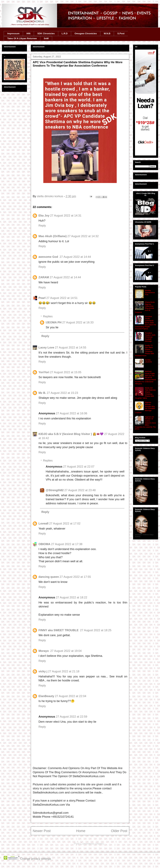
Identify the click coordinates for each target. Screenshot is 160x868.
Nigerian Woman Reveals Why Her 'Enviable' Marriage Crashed (145, 407)
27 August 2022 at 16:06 (72, 413)
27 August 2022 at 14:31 (66, 215)
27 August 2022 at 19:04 (66, 651)
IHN (28, 33)
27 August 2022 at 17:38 (67, 544)
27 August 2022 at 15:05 (66, 372)
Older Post (119, 831)
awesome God (49, 257)
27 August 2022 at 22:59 (72, 717)
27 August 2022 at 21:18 (64, 671)
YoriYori (44, 372)
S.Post (121, 33)
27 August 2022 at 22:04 (71, 696)
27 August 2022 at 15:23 (62, 393)
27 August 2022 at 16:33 (78, 322)
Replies (48, 316)
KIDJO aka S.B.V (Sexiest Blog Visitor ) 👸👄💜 (71, 434)
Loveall (43, 523)
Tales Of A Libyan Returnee (22, 38)
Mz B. (42, 393)
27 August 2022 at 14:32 (83, 236)
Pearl (42, 298)
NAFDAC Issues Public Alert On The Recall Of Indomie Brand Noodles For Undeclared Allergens (145, 378)
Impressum (13, 33)
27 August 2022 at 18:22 (72, 597)
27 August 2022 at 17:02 (65, 523)
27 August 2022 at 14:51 (62, 298)
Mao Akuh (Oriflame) (53, 236)
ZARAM (44, 277)
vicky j (43, 671)
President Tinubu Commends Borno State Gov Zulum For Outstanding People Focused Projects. (146, 323)
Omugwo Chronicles (86, 33)
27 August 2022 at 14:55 (71, 347)
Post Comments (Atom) (89, 844)
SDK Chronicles (46, 33)
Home (81, 831)
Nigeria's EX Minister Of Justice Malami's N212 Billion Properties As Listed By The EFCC (146, 423)
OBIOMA (44, 544)
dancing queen (49, 577)
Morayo (44, 651)
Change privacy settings (36, 859)
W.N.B (107, 33)
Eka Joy (44, 215)
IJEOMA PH (54, 322)
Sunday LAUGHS (148, 361)
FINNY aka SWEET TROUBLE (59, 630)
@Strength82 (55, 490)
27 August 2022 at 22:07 (79, 467)
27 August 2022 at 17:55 (75, 577)
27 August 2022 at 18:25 (96, 630)
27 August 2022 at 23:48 (80, 490)
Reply (42, 226)
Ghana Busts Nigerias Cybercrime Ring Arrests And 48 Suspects (145, 307)
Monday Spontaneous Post (150, 293)
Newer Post (42, 831)
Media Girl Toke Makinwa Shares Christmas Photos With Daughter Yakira (145, 393)
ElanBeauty (46, 696)
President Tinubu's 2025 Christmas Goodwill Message (150, 337)
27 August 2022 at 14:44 (75, 257)
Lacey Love (46, 347)
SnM (46, 38)
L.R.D (65, 33)
